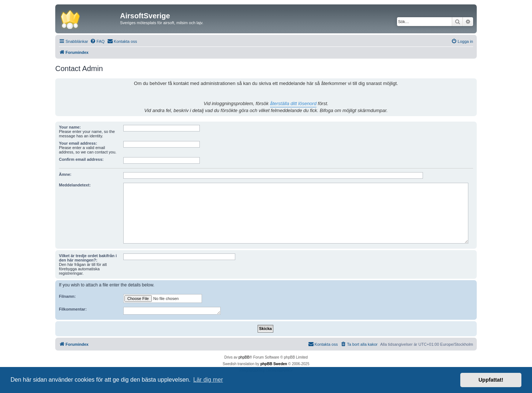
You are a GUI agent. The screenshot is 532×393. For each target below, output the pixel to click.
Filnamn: (67, 296)
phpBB (244, 357)
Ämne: (65, 174)
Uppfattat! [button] (491, 380)
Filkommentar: (73, 309)
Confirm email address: (81, 159)
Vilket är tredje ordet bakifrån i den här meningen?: (88, 258)
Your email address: (78, 143)
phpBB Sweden (274, 364)
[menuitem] (97, 41)
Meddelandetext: (75, 185)
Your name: (70, 127)
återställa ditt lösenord (293, 103)
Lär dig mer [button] (208, 380)
